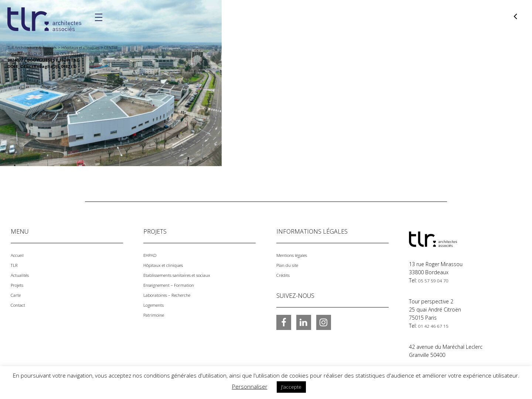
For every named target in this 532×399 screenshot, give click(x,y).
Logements (157, 303)
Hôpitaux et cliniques (168, 264)
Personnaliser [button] (250, 386)
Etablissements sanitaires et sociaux (187, 274)
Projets (19, 284)
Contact (20, 303)
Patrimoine (156, 312)
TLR (15, 264)
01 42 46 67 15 (436, 325)
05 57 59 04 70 (436, 280)
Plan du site (290, 264)
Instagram (324, 321)
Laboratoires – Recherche (174, 293)
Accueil (19, 255)
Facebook (284, 321)
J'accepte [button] (291, 387)
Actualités (22, 274)
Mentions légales (296, 255)
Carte (17, 293)
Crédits (285, 274)
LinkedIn (304, 321)
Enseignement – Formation (175, 284)
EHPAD (151, 255)
